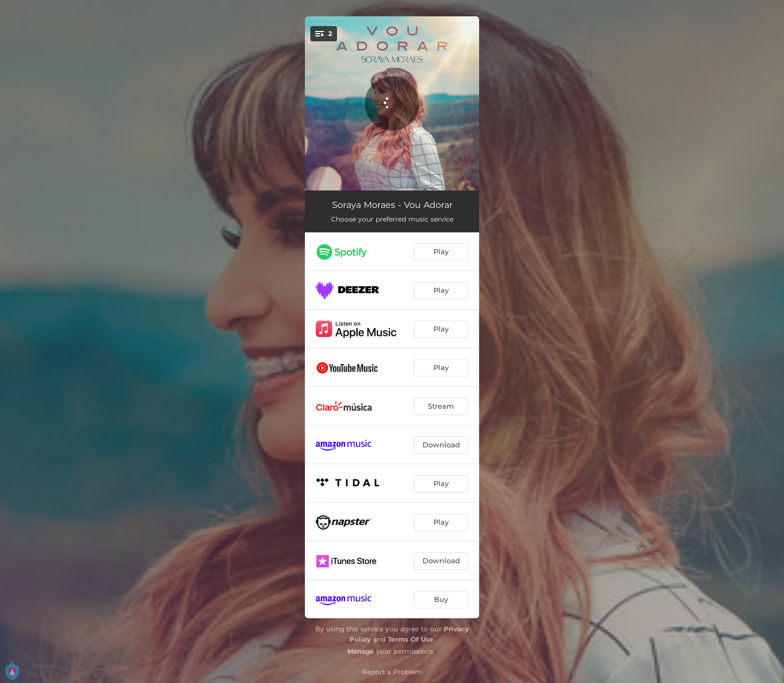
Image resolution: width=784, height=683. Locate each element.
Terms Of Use (411, 639)
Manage (361, 651)
